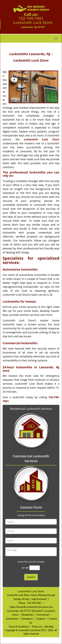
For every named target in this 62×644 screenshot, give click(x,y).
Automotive (12, 619)
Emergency (27, 619)
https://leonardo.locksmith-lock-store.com (31, 607)
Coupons (41, 619)
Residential (27, 615)
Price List (37, 627)
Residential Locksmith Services (31, 409)
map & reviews (39, 599)
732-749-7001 (31, 18)
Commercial (43, 615)
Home (15, 615)
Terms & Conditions (19, 627)
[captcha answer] (35, 568)
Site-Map (49, 627)
